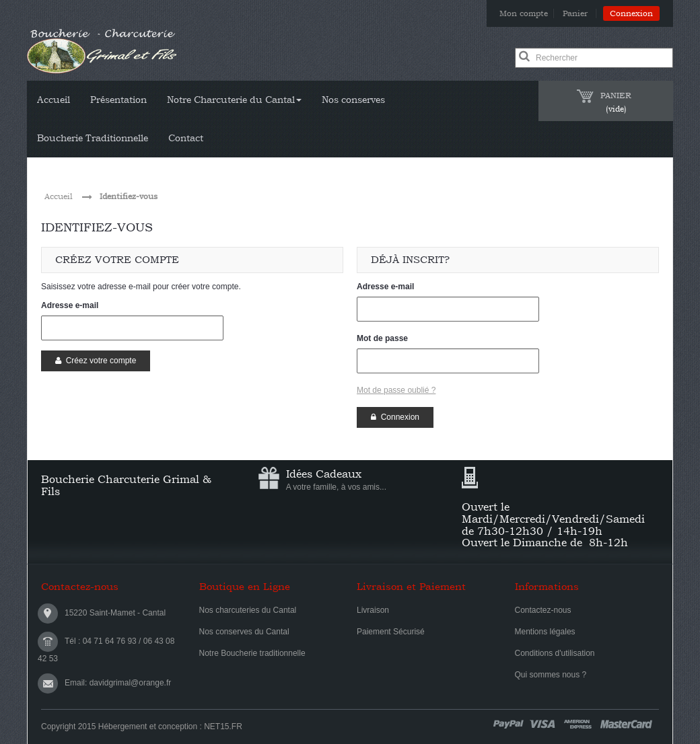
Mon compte (524, 13)
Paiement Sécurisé (391, 632)
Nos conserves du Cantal (244, 632)
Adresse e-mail (70, 305)
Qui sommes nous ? (551, 675)
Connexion (631, 13)
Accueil (59, 196)
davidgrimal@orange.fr (131, 683)
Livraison (373, 610)
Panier (576, 13)
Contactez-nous (543, 610)
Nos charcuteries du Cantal (248, 610)
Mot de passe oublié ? (396, 390)
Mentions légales (545, 632)
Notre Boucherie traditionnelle (252, 653)
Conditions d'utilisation (555, 653)
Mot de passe (382, 338)
